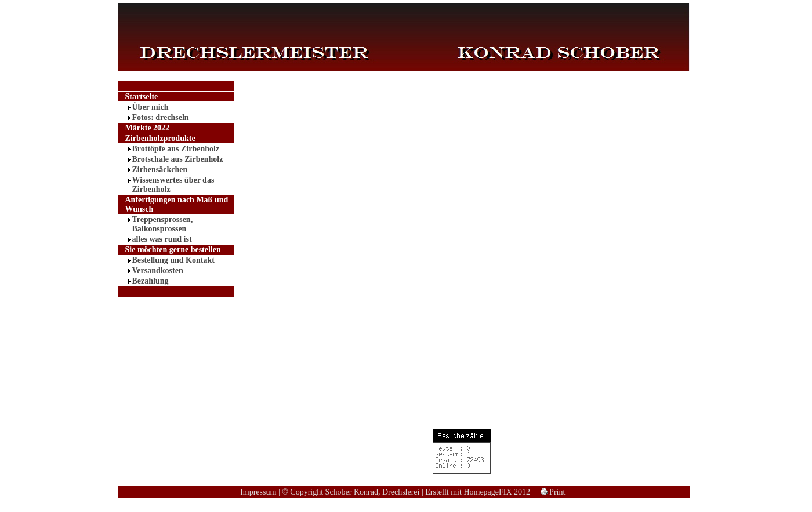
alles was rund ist (162, 239)
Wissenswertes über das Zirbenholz (173, 185)
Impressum (258, 492)
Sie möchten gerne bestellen (173, 250)
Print (553, 492)
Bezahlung (151, 281)
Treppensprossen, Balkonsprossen (163, 224)
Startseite (142, 97)
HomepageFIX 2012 (497, 492)
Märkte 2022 (148, 128)
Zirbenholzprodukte (160, 138)
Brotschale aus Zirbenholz (178, 159)
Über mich (151, 107)
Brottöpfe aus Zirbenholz (176, 149)
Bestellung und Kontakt (173, 260)
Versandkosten (158, 270)
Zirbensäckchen (160, 170)
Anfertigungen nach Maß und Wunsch (177, 204)
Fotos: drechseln (161, 117)
